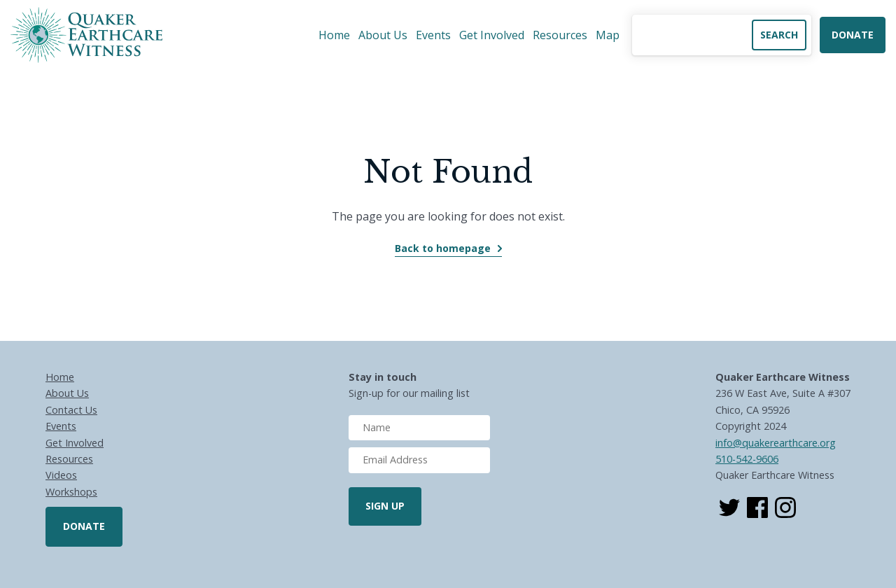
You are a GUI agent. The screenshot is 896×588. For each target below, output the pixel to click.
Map (608, 35)
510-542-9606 (747, 459)
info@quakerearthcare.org (776, 443)
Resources (560, 35)
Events (433, 35)
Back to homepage (443, 248)
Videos (61, 475)
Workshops (71, 492)
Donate (853, 35)
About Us (383, 35)
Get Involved (492, 35)
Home (334, 35)
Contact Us (71, 410)
